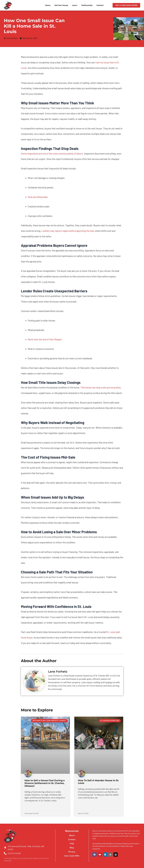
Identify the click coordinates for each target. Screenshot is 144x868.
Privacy (72, 852)
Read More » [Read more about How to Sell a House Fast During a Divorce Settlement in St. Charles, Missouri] (29, 807)
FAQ (72, 844)
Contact (100, 5)
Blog (72, 848)
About (72, 835)
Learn (75, 5)
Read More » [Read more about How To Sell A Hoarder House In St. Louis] (83, 807)
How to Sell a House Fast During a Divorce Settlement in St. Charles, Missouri (45, 783)
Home (48, 5)
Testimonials (87, 5)
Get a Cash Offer (72, 856)
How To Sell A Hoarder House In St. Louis (98, 782)
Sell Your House (61, 5)
